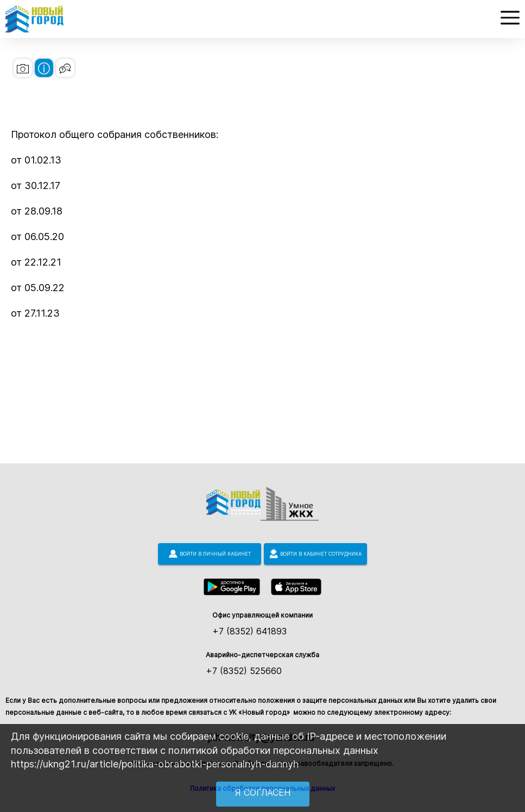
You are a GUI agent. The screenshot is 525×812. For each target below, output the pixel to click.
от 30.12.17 (36, 185)
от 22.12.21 (36, 262)
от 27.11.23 (35, 313)
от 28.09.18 (37, 211)
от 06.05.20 (37, 237)
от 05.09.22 (38, 288)
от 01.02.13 (36, 160)
